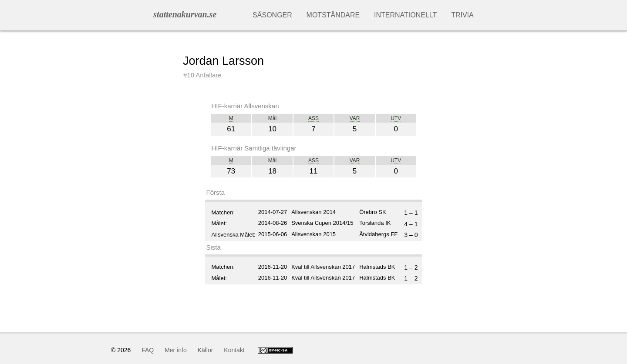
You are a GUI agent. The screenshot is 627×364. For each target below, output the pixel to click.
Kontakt (234, 350)
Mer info (176, 350)
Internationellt (405, 15)
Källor (206, 350)
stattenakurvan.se (185, 14)
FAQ (148, 350)
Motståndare (333, 15)
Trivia (462, 15)
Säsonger (272, 15)
